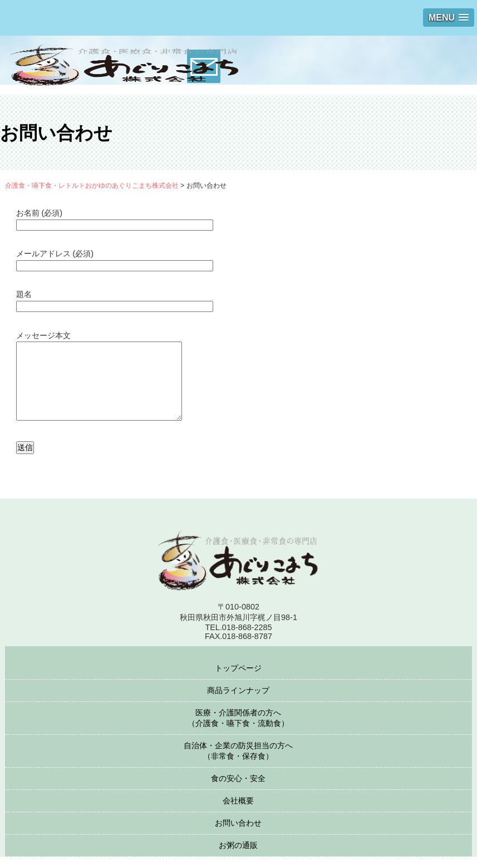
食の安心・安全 (238, 789)
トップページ (238, 679)
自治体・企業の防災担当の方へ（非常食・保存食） (238, 762)
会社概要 (238, 812)
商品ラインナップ (238, 701)
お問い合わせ (238, 834)
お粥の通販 (238, 856)
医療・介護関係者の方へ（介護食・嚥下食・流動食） (238, 729)
